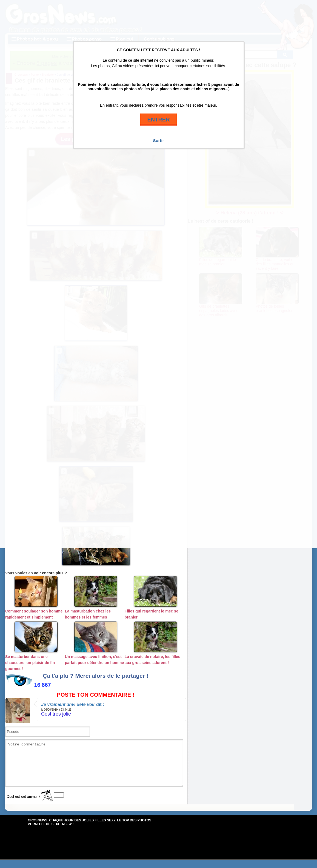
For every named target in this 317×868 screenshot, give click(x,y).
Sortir (158, 141)
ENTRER (158, 120)
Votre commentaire (94, 767)
